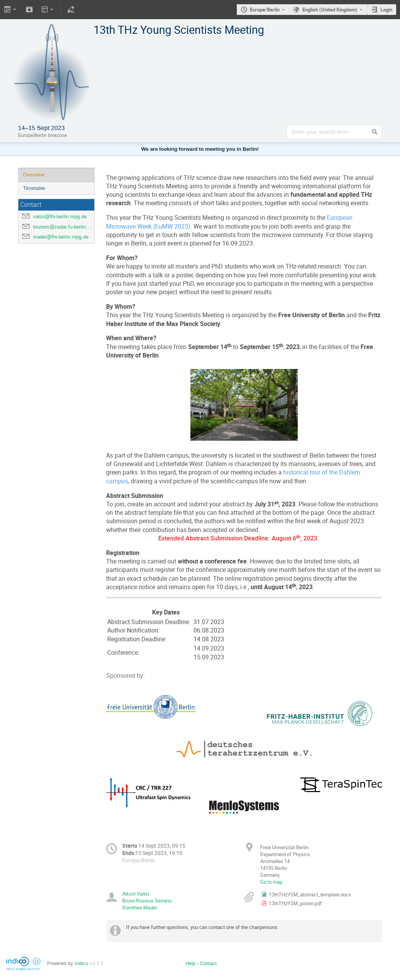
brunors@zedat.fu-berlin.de (63, 227)
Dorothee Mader (140, 908)
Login (386, 10)
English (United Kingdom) (330, 10)
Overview (34, 175)
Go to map (271, 882)
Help (190, 963)
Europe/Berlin (265, 10)
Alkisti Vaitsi (136, 894)
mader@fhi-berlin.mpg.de (61, 237)
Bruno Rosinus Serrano (147, 901)
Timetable (34, 188)
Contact (208, 963)
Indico (81, 963)
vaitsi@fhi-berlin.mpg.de (60, 217)
